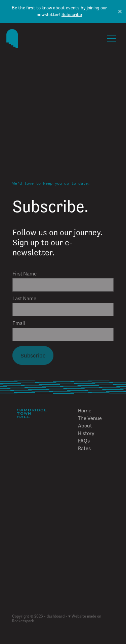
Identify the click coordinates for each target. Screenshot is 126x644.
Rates (84, 448)
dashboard (56, 616)
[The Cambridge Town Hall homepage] (55, 39)
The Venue (90, 418)
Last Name (24, 299)
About (85, 425)
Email (19, 324)
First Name (25, 274)
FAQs (84, 440)
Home (85, 410)
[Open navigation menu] (112, 38)
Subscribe (72, 14)
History (86, 433)
